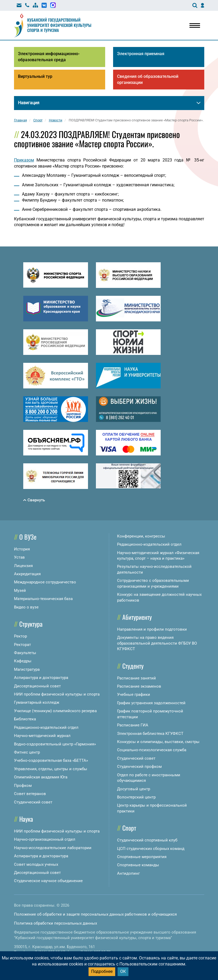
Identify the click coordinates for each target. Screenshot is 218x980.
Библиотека (25, 719)
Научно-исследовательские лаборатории (53, 848)
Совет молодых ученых (36, 864)
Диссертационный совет (37, 686)
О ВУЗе (28, 537)
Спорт (129, 828)
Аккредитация (27, 574)
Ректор (20, 636)
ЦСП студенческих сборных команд (151, 849)
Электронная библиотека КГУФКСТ (150, 734)
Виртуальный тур (35, 76)
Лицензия (23, 566)
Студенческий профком (139, 767)
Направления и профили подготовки (152, 629)
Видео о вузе (26, 607)
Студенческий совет (33, 802)
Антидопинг (128, 873)
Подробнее (102, 971)
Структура (31, 624)
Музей (20, 591)
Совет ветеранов (30, 794)
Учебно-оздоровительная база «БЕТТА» (51, 760)
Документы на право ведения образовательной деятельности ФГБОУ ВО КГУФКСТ (157, 643)
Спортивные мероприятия (142, 857)
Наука (26, 819)
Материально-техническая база (43, 599)
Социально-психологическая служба (152, 750)
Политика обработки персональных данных (55, 923)
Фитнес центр (27, 752)
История (22, 549)
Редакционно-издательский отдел (46, 727)
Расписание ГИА (133, 725)
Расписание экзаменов (139, 686)
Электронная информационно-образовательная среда (49, 57)
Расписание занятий (136, 678)
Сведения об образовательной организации (148, 79)
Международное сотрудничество (45, 582)
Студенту (133, 666)
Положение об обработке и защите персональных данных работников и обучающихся (95, 914)
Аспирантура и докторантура (41, 678)
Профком (23, 786)
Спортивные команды (138, 865)
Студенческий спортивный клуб (147, 840)
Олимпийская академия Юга (41, 777)
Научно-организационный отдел (45, 839)
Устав (19, 557)
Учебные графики (134, 694)
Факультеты (25, 653)
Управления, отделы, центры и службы (51, 769)
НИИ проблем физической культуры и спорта (57, 694)
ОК (123, 971)
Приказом (24, 160)
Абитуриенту (137, 617)
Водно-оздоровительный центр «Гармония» (55, 744)
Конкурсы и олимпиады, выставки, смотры (158, 742)
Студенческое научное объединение (48, 881)
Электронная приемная (141, 54)
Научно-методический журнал (42, 736)
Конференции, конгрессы (141, 536)
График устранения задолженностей (151, 703)
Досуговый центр (134, 789)
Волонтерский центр (136, 797)
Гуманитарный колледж (37, 702)
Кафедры (23, 661)
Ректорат (22, 645)
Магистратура (27, 669)
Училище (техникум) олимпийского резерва (55, 711)
